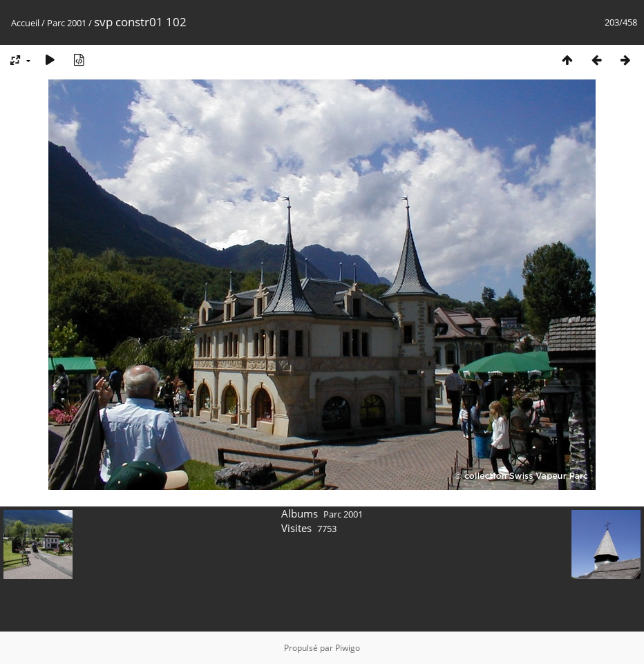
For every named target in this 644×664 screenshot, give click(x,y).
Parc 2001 (67, 23)
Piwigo (348, 648)
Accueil (25, 23)
